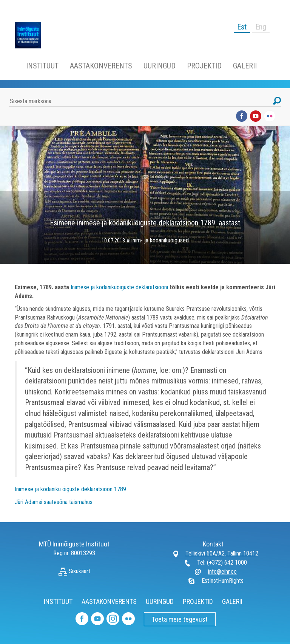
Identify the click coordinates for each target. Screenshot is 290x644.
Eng (261, 27)
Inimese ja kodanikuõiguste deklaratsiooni (119, 287)
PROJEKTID (204, 66)
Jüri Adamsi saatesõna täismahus (54, 502)
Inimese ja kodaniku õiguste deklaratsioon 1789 (70, 489)
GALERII (245, 66)
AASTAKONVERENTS (101, 66)
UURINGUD (160, 66)
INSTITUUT (42, 66)
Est (242, 27)
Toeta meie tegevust (180, 619)
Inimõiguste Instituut (32, 35)
